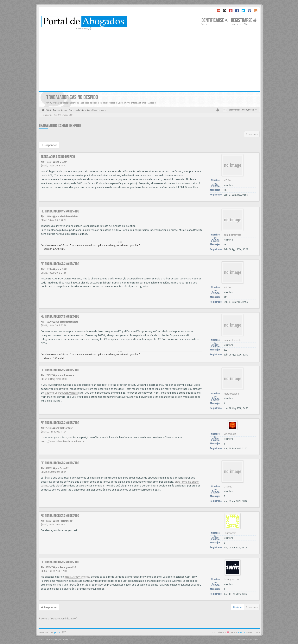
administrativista (69, 216)
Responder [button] (49, 145)
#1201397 (48, 375)
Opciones (238, 607)
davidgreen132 (68, 567)
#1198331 (48, 162)
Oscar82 (64, 468)
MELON (63, 162)
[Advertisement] (149, 59)
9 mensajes (252, 134)
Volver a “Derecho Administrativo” (58, 619)
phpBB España (69, 640)
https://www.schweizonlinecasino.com (63, 441)
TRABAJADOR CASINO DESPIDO (60, 126)
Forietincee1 (67, 521)
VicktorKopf (66, 428)
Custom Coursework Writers (61, 393)
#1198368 (48, 216)
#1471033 (48, 468)
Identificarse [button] (214, 20)
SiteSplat (242, 632)
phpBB (57, 632)
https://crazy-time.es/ (77, 577)
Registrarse (244, 20)
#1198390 (48, 322)
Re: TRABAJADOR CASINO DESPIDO (60, 211)
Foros (47, 110)
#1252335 (48, 428)
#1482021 (48, 521)
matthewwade (67, 375)
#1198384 (48, 269)
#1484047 (48, 567)
